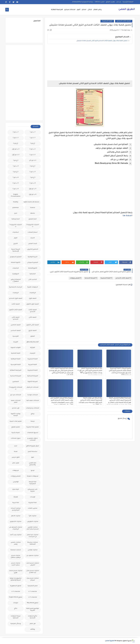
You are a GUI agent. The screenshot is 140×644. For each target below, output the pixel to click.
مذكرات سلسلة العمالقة (33, 543)
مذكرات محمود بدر (33, 556)
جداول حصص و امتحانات (33, 439)
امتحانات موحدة (33, 395)
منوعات (16, 603)
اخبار (16, 213)
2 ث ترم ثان (33, 161)
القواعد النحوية (16, 348)
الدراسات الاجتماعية (16, 287)
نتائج (16, 609)
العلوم (33, 336)
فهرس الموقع (110, 2)
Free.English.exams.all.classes (32, 202)
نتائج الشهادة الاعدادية (33, 617)
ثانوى (79, 10)
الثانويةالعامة (33, 268)
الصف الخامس (16, 325)
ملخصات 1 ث (33, 592)
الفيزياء (16, 342)
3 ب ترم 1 (16, 166)
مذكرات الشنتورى (16, 522)
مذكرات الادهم (16, 516)
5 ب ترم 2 (16, 183)
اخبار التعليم (33, 219)
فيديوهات (16, 471)
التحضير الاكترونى (33, 249)
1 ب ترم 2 (16, 132)
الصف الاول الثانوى (33, 304)
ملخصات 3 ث (33, 597)
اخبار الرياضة (16, 219)
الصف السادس (16, 331)
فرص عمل (16, 463)
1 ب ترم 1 (33, 132)
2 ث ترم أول (16, 155)
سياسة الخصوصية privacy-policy (83, 2)
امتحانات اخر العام (33, 387)
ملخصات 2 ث (16, 592)
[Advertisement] (90, 62)
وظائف (33, 629)
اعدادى (84, 10)
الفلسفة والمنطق (33, 342)
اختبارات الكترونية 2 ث (33, 226)
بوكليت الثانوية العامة (16, 415)
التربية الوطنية (33, 257)
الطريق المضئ (127, 9)
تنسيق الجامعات (33, 433)
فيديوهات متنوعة (33, 476)
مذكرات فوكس (33, 550)
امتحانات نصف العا (33, 401)
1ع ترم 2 (16, 144)
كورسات (33, 497)
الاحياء (33, 238)
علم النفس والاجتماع (33, 464)
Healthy (16, 202)
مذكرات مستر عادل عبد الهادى (33, 572)
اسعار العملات (33, 232)
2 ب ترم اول (16, 149)
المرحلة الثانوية (33, 382)
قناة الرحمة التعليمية (33, 483)
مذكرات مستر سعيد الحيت (16, 564)
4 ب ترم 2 (33, 183)
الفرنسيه (16, 336)
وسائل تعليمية (16, 624)
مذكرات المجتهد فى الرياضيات (16, 528)
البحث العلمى (33, 244)
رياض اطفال (97, 10)
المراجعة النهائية (57, 10)
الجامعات (16, 268)
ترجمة (33, 421)
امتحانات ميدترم (70, 10)
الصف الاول (33, 299)
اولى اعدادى (16, 408)
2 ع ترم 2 (33, 166)
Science (33, 208)
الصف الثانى (33, 317)
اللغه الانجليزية (33, 370)
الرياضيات (33, 293)
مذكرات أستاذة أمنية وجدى (16, 509)
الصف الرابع (33, 331)
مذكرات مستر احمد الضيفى (33, 564)
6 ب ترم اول (33, 195)
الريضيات (16, 293)
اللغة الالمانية (16, 353)
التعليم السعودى (16, 257)
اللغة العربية (33, 365)
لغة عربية (16, 503)
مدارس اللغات (33, 508)
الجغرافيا (33, 274)
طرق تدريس (16, 457)
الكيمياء (33, 353)
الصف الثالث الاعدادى (124, 21)
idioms (33, 213)
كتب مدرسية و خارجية (33, 490)
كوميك (16, 497)
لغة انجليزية (33, 503)
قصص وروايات (76, 278)
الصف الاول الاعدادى (16, 299)
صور (33, 457)
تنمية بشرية (16, 433)
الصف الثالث (16, 304)
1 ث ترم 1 (33, 138)
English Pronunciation (16, 196)
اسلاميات (16, 232)
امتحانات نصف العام (16, 402)
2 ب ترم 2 (33, 149)
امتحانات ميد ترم (16, 395)
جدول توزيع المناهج (33, 446)
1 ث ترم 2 (16, 138)
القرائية (33, 348)
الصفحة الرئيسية (128, 2)
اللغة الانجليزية (107, 21)
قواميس (16, 482)
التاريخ (16, 244)
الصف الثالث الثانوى (16, 310)
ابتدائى (90, 10)
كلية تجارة (16, 489)
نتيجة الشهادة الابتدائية (16, 617)
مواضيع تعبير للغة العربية (33, 610)
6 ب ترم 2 (16, 189)
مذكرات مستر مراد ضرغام (33, 579)
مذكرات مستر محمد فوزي (16, 572)
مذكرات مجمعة (16, 550)
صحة (16, 452)
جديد (16, 446)
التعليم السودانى (33, 263)
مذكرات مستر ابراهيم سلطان (16, 557)
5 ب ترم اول (33, 189)
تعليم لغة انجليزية (33, 427)
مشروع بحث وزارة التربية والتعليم (16, 579)
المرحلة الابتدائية (33, 376)
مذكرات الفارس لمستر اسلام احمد (33, 528)
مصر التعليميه (33, 586)
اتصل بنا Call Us (100, 2)
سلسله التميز (33, 452)
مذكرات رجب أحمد (16, 535)
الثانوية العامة (16, 263)
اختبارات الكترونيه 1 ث (16, 226)
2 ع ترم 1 (16, 161)
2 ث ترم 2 (33, 155)
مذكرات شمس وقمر (16, 543)
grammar (16, 208)
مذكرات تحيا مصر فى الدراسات (33, 536)
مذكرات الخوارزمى (33, 522)
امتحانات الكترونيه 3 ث (16, 388)
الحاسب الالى (33, 280)
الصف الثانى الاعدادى (16, 318)
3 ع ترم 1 (33, 178)
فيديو (33, 471)
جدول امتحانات (16, 438)
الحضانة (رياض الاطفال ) (16, 281)
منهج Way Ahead (33, 603)
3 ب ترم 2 (33, 172)
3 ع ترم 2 (16, 172)
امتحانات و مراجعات (33, 408)
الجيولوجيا (16, 274)
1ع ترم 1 (33, 144)
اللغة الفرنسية (16, 365)
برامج (33, 414)
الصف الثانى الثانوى (33, 325)
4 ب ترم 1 (16, 178)
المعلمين (16, 382)
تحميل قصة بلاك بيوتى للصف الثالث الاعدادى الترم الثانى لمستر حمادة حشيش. (102, 41)
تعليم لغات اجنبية (16, 421)
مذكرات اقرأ (33, 516)
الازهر (16, 238)
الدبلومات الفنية (33, 287)
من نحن (119, 2)
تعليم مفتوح (16, 427)
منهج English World (16, 597)
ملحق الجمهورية (16, 586)
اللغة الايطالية (16, 359)
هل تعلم (33, 624)
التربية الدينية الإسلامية (16, 250)
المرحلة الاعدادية (91, 278)
